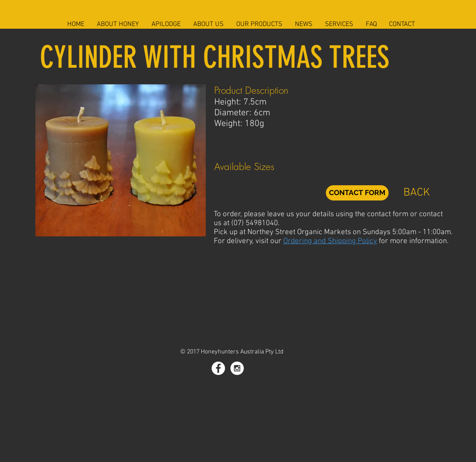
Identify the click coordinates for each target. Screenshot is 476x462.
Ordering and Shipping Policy (330, 241)
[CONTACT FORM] (357, 193)
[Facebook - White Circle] (218, 368)
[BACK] (417, 193)
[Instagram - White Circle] (237, 368)
